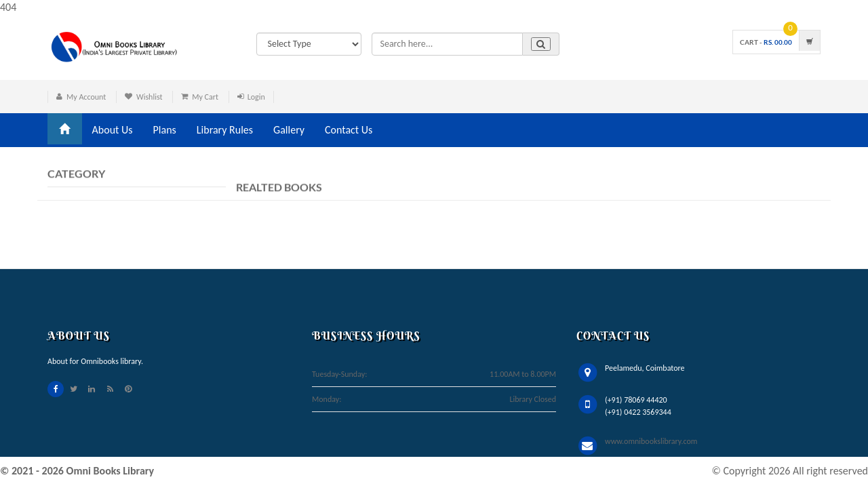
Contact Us (349, 130)
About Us (113, 130)
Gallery (289, 130)
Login (256, 97)
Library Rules (225, 130)
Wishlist (150, 97)
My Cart (205, 97)
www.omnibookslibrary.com (651, 441)
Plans (165, 130)
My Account (86, 97)
